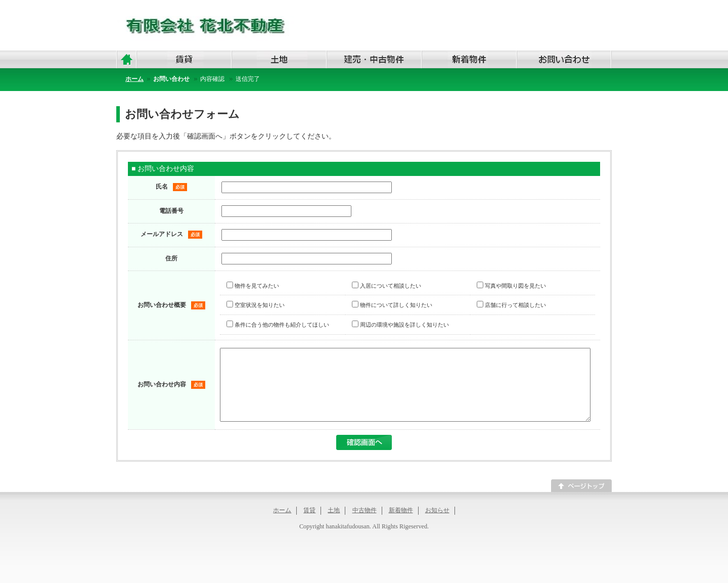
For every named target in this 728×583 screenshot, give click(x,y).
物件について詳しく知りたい (392, 305)
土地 (334, 525)
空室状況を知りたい (256, 305)
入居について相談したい (386, 286)
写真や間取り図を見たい (511, 286)
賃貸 (309, 525)
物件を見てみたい (253, 286)
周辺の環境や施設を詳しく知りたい (400, 325)
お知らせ (437, 525)
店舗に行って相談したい (511, 305)
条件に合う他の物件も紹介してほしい (278, 325)
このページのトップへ (581, 501)
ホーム (282, 525)
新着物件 (401, 525)
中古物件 (365, 525)
